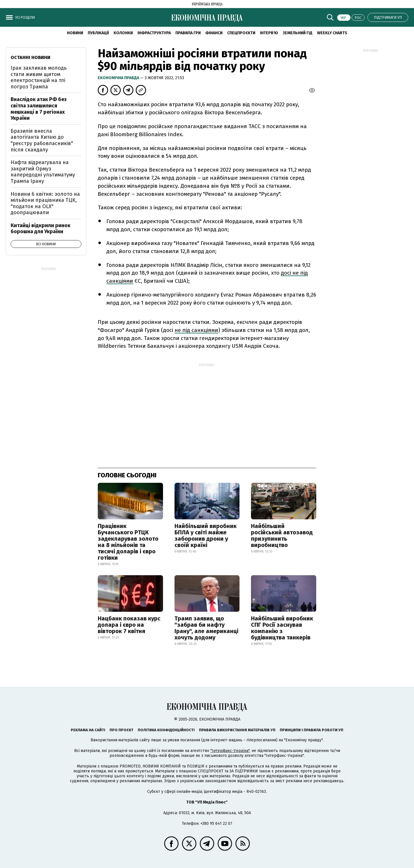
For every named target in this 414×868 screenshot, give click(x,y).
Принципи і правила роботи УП (312, 730)
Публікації (98, 33)
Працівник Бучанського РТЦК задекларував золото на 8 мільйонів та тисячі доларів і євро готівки (128, 542)
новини (75, 33)
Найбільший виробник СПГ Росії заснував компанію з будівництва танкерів (282, 628)
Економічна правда (119, 78)
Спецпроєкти (241, 33)
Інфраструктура (154, 33)
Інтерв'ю (269, 33)
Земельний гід (298, 33)
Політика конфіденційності (166, 730)
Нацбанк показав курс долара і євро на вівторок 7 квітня (129, 625)
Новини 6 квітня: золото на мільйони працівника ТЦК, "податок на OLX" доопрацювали (45, 203)
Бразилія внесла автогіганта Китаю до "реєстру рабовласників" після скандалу (42, 140)
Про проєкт (121, 730)
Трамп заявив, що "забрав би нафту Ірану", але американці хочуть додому (206, 628)
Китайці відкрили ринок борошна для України (41, 229)
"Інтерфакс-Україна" (230, 751)
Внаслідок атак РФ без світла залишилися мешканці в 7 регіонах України (39, 109)
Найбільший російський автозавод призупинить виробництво (282, 535)
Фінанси (214, 33)
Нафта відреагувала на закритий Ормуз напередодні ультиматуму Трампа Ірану (43, 172)
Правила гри (188, 33)
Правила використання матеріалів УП (237, 730)
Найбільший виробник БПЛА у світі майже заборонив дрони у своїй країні (206, 535)
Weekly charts (332, 33)
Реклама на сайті (88, 730)
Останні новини (30, 57)
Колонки (123, 33)
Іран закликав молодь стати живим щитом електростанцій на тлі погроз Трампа (39, 77)
